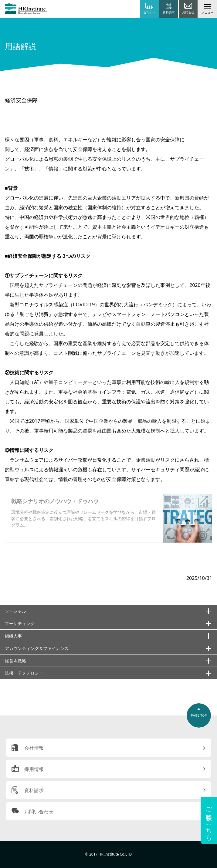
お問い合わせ (39, 812)
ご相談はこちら (209, 820)
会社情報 (34, 748)
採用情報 (34, 769)
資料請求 (34, 790)
